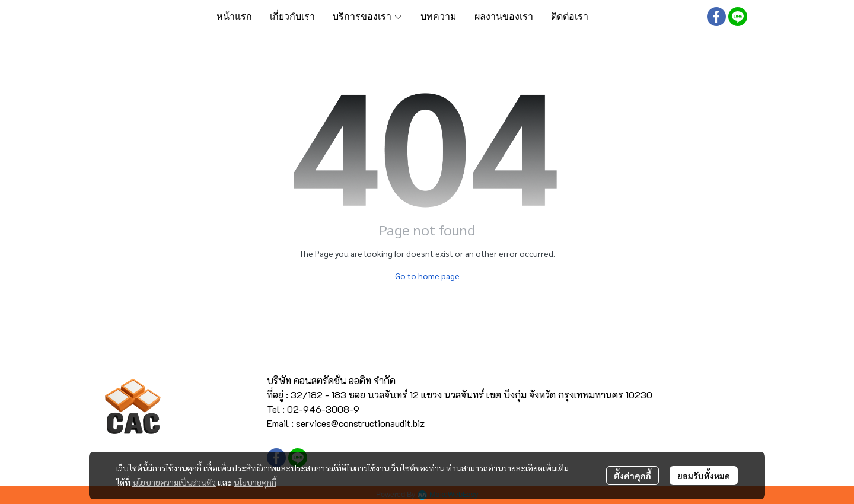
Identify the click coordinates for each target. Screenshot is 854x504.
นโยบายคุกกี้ (255, 482)
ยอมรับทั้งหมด (704, 476)
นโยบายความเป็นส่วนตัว (174, 482)
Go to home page (427, 276)
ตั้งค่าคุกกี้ (632, 476)
